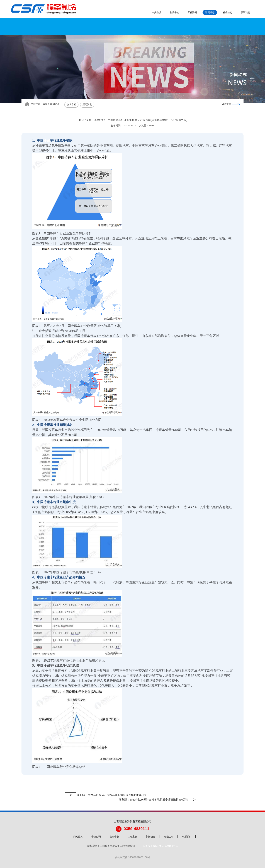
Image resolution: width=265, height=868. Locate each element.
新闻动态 (210, 12)
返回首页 (231, 104)
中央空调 (157, 12)
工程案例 (192, 12)
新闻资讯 (87, 104)
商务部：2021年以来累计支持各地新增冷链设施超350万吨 (106, 795)
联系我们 (245, 12)
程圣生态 (228, 12)
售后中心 (174, 12)
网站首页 (78, 837)
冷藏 (47, 141)
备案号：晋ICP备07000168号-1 (160, 846)
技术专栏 (71, 104)
